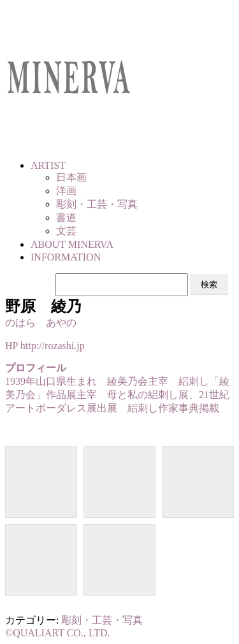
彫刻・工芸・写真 (102, 620)
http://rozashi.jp (53, 346)
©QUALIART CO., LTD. (58, 633)
